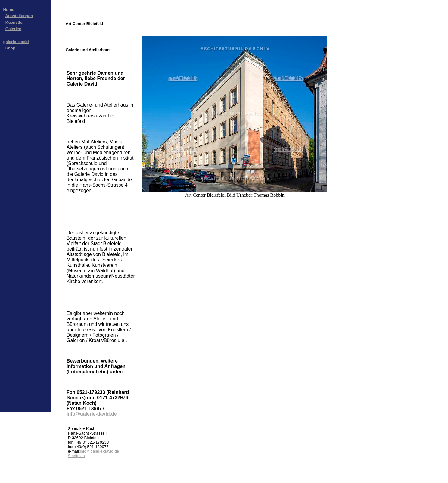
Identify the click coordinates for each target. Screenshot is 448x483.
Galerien (13, 29)
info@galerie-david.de (92, 414)
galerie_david (16, 42)
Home (9, 9)
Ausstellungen (19, 16)
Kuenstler (15, 22)
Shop (10, 48)
